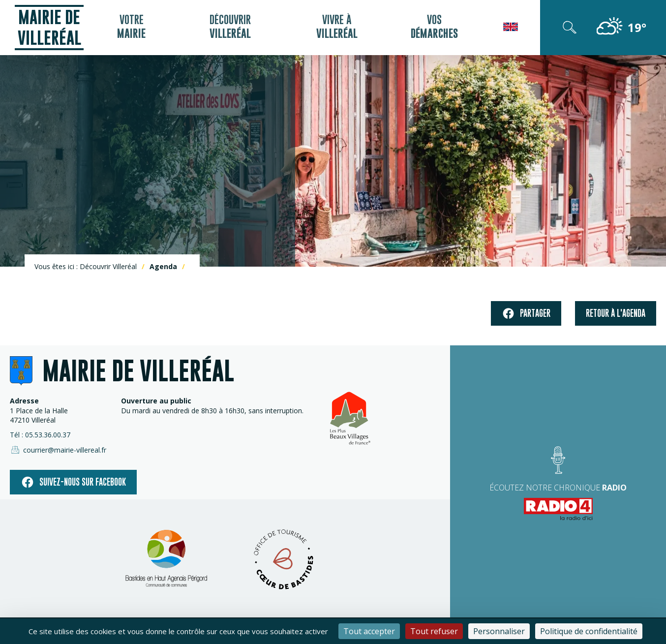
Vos (432, 28)
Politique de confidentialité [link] (589, 631)
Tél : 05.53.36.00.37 (40, 435)
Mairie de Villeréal (49, 27)
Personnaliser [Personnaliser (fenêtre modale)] (499, 631)
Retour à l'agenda (616, 313)
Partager (526, 314)
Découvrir (229, 28)
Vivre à (335, 28)
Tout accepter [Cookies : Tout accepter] (369, 631)
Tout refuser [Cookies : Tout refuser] (434, 631)
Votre (131, 28)
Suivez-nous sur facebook (73, 482)
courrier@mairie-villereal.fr (58, 450)
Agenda (163, 266)
